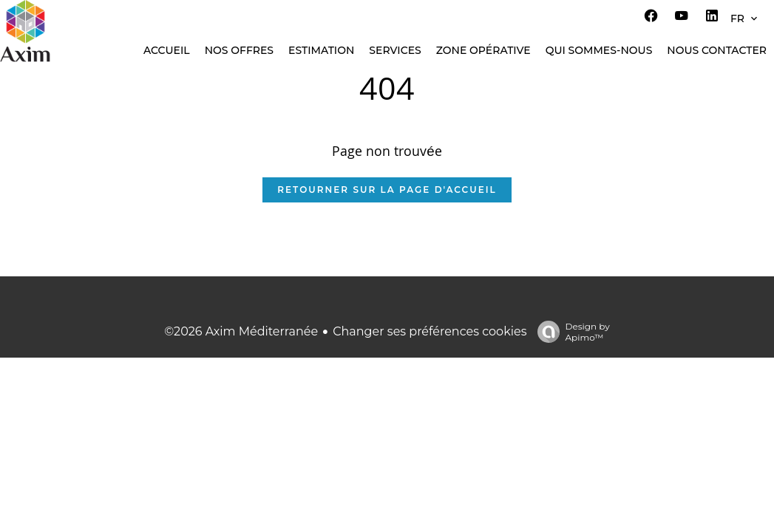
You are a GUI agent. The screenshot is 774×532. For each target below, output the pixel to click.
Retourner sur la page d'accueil (387, 190)
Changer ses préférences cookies (430, 331)
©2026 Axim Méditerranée (241, 331)
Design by (570, 332)
